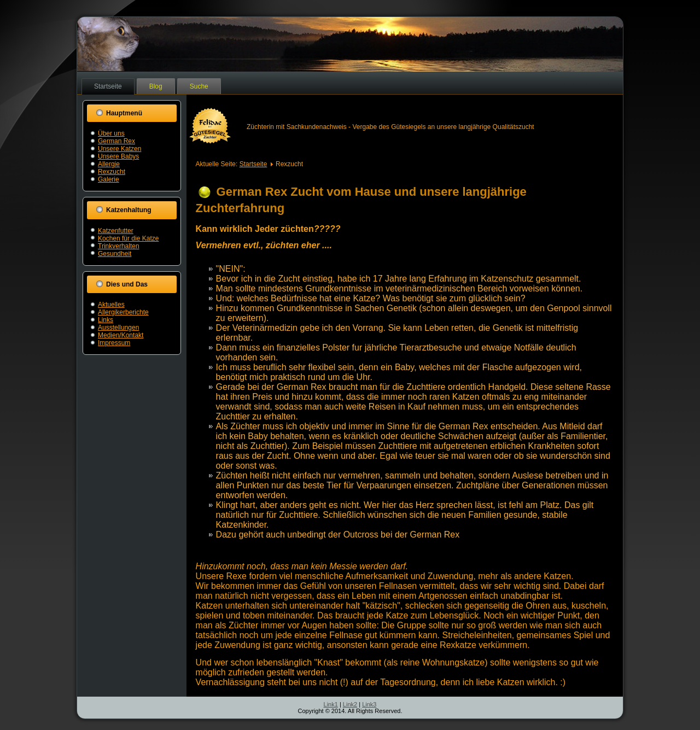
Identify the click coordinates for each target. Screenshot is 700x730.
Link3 (369, 704)
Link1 (331, 704)
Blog (156, 86)
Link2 (350, 704)
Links (106, 320)
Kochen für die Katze (128, 238)
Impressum (114, 343)
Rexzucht (112, 172)
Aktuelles (111, 305)
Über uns (111, 133)
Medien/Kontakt (121, 335)
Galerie (109, 179)
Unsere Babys (118, 156)
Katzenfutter (116, 231)
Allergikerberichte (123, 312)
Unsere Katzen (119, 149)
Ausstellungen (118, 328)
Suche (199, 86)
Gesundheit (115, 254)
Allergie (109, 164)
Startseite (108, 86)
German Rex (116, 141)
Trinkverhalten (119, 246)
